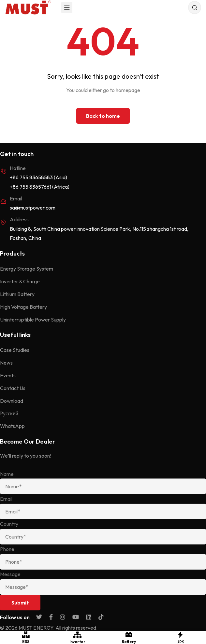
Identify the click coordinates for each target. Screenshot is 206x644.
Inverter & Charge (20, 281)
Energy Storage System (27, 269)
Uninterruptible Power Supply (33, 320)
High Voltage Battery (23, 307)
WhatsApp (12, 426)
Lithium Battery (17, 294)
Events (8, 375)
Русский (9, 413)
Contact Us (13, 388)
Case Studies (15, 350)
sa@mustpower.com (33, 208)
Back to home (103, 116)
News (6, 363)
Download (12, 401)
